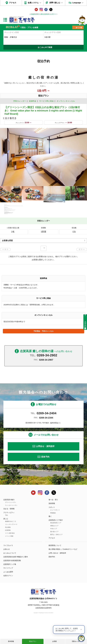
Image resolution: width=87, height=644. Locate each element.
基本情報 (11, 641)
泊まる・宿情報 (9, 533)
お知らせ (7, 574)
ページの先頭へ (85, 324)
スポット (52, 532)
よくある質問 (8, 596)
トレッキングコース (11, 549)
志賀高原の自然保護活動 (12, 585)
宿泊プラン (33, 641)
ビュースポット (55, 534)
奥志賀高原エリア (56, 547)
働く (50, 541)
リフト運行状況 (10, 558)
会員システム (33, 3)
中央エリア (54, 553)
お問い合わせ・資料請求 (57, 577)
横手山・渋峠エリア (56, 559)
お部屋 (54, 641)
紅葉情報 (8, 555)
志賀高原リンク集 (10, 589)
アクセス (13, 3)
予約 (6, 540)
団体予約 (45, 481)
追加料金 (33, 101)
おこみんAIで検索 (45, 47)
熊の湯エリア (54, 556)
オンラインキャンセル (65, 101)
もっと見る (77, 236)
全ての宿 (79, 28)
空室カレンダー (76, 641)
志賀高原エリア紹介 (56, 545)
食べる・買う (53, 524)
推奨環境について (55, 570)
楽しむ (6, 543)
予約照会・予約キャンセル (43, 356)
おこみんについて (10, 577)
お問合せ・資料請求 (45, 471)
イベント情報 (9, 561)
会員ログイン (8, 600)
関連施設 (53, 537)
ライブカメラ (8, 570)
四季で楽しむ (55, 3)
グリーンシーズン (11, 527)
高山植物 (8, 552)
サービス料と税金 (46, 101)
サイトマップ (8, 592)
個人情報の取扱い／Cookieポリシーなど (63, 574)
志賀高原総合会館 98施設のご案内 (16, 581)
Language (77, 3)
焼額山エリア (54, 550)
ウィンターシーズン (11, 530)
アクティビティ (9, 537)
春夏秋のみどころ (11, 546)
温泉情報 (52, 528)
